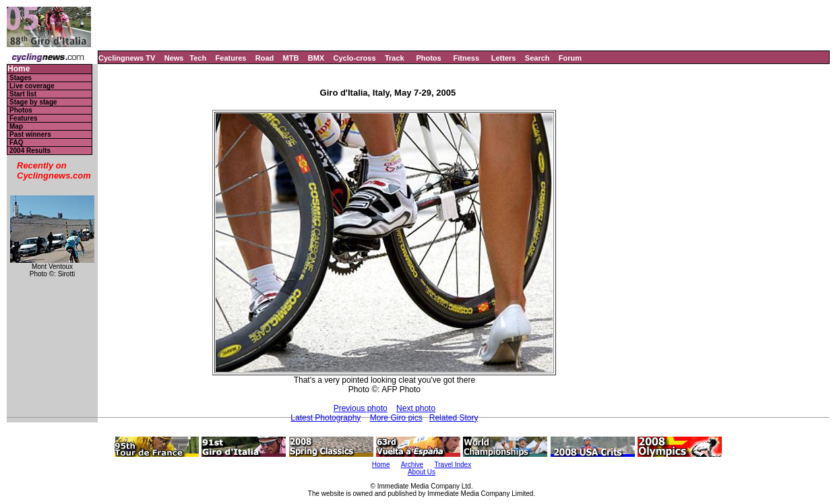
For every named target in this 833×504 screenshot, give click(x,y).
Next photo (416, 408)
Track (395, 58)
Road (265, 58)
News (174, 58)
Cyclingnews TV (127, 58)
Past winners (30, 134)
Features (231, 58)
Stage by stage (33, 102)
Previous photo (361, 408)
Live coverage (32, 86)
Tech (198, 58)
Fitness (466, 58)
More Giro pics (396, 418)
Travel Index (453, 465)
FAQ (17, 143)
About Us (422, 472)
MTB (291, 58)
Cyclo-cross (355, 58)
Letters (504, 58)
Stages (21, 78)
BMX (316, 58)
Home (19, 69)
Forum (570, 58)
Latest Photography (326, 418)
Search (537, 58)
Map (16, 126)
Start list (23, 94)
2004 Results (30, 151)
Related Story (454, 418)
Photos (428, 58)
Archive (412, 465)
